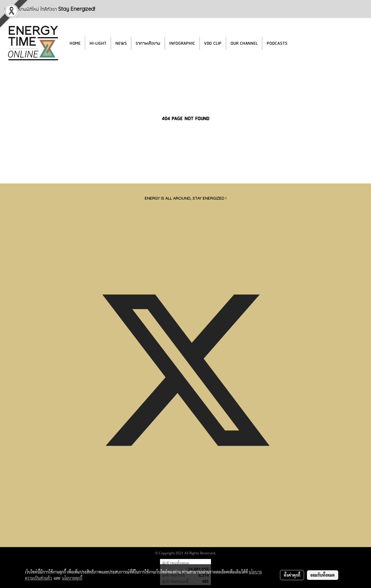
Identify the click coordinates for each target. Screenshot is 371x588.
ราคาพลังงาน (148, 43)
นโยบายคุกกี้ (72, 578)
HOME (75, 43)
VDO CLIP (213, 43)
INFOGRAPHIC (182, 43)
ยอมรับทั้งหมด (323, 575)
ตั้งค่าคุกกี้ (292, 575)
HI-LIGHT (98, 43)
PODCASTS (277, 43)
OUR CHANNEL (244, 43)
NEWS (121, 43)
